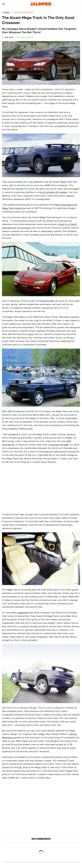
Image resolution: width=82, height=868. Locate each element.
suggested (23, 613)
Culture (6, 12)
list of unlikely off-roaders (53, 192)
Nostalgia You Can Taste (23, 12)
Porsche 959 (47, 301)
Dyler (31, 334)
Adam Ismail (9, 37)
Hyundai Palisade (59, 445)
